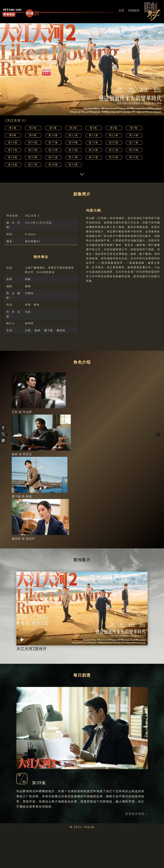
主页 (121, 10)
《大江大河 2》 (15, 121)
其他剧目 (134, 10)
